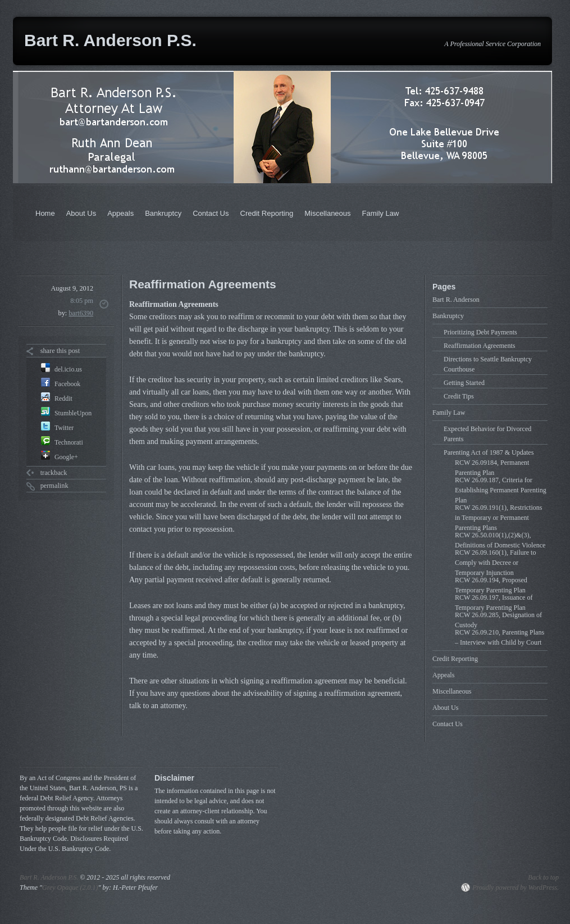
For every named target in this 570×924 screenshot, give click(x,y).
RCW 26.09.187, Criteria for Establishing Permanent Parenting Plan (501, 490)
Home (45, 213)
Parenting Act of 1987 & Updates (489, 452)
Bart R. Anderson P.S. (110, 40)
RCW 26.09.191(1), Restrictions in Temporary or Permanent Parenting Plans (498, 518)
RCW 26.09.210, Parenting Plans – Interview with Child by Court (500, 637)
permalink (54, 486)
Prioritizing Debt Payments (480, 332)
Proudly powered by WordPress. (516, 887)
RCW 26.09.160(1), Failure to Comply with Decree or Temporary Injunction (495, 563)
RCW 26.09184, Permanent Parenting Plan (492, 468)
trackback (54, 473)
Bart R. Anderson (456, 300)
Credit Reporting (267, 213)
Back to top (543, 877)
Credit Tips (459, 396)
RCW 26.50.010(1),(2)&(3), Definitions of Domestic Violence (500, 540)
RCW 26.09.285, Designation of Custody (498, 620)
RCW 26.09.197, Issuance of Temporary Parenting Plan (494, 603)
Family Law (381, 213)
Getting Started (464, 383)
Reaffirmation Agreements (479, 346)
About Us (81, 213)
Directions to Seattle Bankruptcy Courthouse (488, 364)
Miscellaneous (327, 213)
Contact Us (211, 213)
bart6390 (81, 313)
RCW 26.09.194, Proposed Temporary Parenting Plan (491, 585)
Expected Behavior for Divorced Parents (487, 434)
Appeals (120, 213)
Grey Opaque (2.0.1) (70, 887)
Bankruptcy (163, 213)
